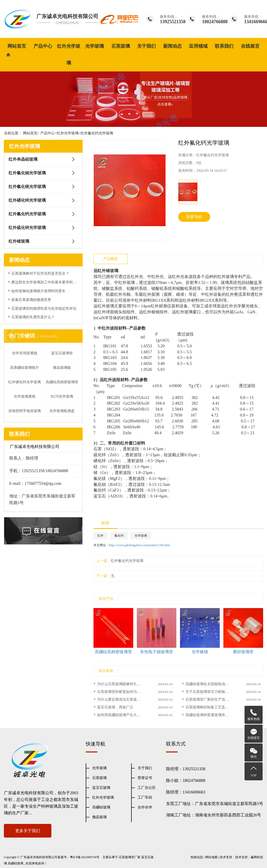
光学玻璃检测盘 (62, 411)
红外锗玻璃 (19, 241)
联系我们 (224, 46)
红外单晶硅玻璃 (23, 159)
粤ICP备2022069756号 (85, 857)
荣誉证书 (145, 778)
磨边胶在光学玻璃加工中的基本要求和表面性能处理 (45, 282)
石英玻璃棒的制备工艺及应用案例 (213, 707)
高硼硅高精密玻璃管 (62, 382)
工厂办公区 (147, 788)
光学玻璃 (95, 46)
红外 (100, 536)
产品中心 (43, 46)
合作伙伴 (145, 807)
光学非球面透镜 (25, 353)
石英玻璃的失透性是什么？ (33, 317)
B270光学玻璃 (62, 396)
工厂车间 (145, 797)
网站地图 (211, 857)
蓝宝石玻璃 (101, 788)
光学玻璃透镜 (25, 396)
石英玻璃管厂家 (130, 857)
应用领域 (198, 46)
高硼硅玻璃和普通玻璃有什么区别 (213, 715)
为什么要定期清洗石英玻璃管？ (122, 699)
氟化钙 (119, 536)
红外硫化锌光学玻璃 (27, 228)
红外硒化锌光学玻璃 (27, 200)
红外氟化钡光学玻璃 (27, 173)
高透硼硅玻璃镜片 (25, 368)
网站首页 (17, 46)
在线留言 (250, 46)
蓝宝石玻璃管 (62, 353)
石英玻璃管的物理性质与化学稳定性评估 (44, 309)
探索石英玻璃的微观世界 (31, 300)
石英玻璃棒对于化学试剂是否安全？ (40, 273)
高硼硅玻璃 (101, 807)
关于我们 (146, 46)
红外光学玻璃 (69, 55)
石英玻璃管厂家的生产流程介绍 (211, 699)
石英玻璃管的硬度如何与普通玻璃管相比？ (131, 692)
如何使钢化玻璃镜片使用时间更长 (38, 291)
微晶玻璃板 (62, 368)
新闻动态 (172, 46)
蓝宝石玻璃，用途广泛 (115, 707)
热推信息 (197, 857)
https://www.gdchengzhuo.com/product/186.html (139, 545)
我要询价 (194, 217)
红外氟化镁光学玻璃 (27, 187)
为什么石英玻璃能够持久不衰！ (122, 684)
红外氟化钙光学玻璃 (97, 133)
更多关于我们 (28, 831)
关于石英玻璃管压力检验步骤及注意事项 (218, 692)
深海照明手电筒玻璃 (25, 411)
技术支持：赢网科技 (249, 857)
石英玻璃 (121, 46)
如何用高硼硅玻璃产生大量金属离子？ (128, 715)
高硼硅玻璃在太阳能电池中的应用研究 (216, 684)
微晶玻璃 (99, 817)
